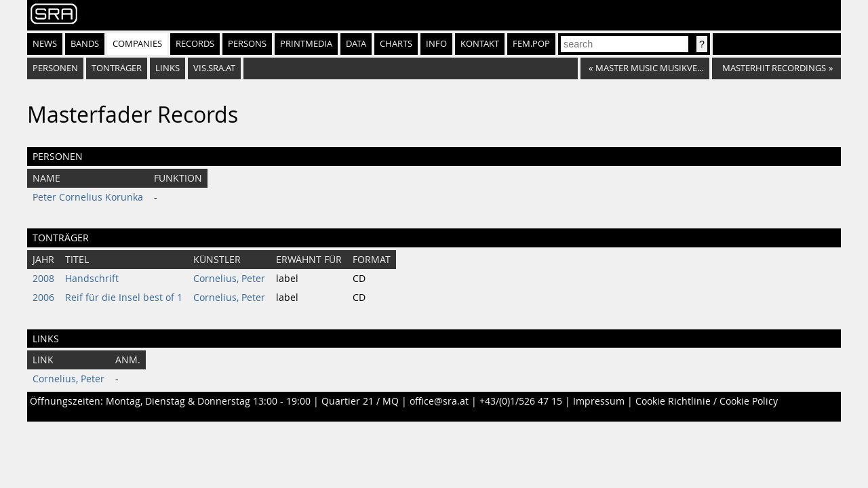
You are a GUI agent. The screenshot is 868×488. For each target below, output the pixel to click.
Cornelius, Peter (229, 279)
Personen (55, 68)
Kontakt (480, 44)
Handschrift (92, 279)
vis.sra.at (214, 68)
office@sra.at (439, 401)
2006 (43, 298)
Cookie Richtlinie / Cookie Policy (707, 401)
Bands (85, 44)
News (45, 44)
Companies (137, 44)
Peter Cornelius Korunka (88, 197)
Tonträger (117, 68)
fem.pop (531, 44)
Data (356, 44)
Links (167, 68)
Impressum (599, 401)
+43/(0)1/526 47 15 (521, 401)
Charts (396, 44)
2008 (43, 279)
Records (195, 44)
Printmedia (306, 44)
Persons (247, 44)
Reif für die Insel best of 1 (124, 298)
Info (436, 44)
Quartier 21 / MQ (360, 401)
